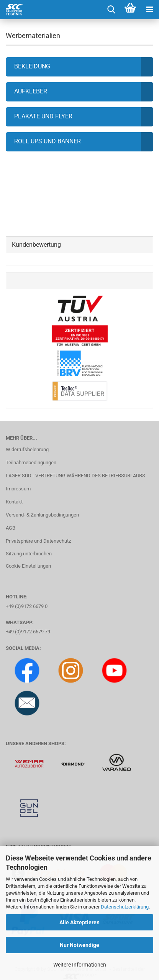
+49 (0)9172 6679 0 (27, 606)
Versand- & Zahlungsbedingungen (42, 515)
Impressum (18, 489)
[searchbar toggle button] (111, 10)
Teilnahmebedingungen (31, 463)
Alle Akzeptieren (79, 922)
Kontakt (14, 502)
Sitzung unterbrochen (29, 554)
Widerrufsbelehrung (27, 449)
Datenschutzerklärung (125, 907)
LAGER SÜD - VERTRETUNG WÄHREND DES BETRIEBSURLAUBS (75, 476)
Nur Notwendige (79, 945)
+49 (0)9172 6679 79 (28, 632)
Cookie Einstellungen (28, 566)
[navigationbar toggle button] (149, 10)
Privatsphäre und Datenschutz (38, 541)
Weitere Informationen (80, 965)
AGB (11, 528)
